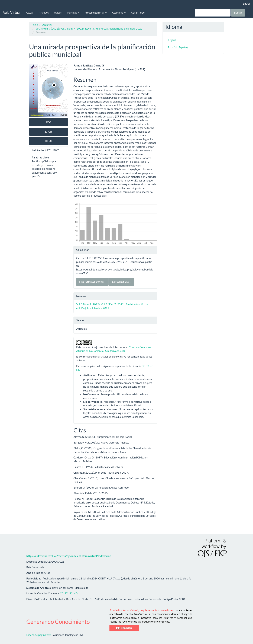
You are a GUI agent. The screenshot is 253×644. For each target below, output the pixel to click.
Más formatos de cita (92, 282)
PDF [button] (49, 122)
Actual (30, 12)
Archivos (44, 12)
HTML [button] (49, 141)
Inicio (35, 25)
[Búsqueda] (213, 13)
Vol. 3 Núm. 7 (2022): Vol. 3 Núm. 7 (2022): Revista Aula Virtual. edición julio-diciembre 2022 (89, 28)
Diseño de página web (39, 635)
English (172, 40)
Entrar (247, 4)
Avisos (58, 12)
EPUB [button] (49, 132)
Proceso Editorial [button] (96, 12)
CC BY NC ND (69, 593)
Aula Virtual (12, 12)
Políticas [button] (73, 12)
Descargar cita (122, 282)
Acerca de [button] (119, 12)
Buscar (238, 12)
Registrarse (138, 12)
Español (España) (178, 47)
